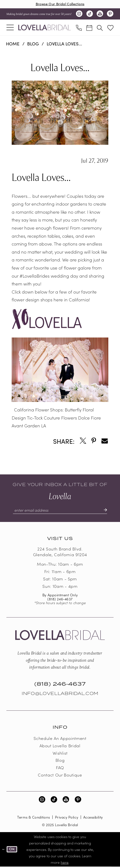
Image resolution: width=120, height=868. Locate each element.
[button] (10, 28)
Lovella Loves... (64, 44)
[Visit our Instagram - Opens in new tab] (79, 14)
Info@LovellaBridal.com (60, 695)
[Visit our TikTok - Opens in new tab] (90, 14)
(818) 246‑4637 (60, 600)
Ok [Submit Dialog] (13, 851)
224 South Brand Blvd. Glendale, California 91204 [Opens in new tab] (60, 553)
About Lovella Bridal (60, 747)
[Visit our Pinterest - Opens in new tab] (110, 14)
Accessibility (93, 818)
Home (13, 44)
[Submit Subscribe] (107, 511)
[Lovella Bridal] (45, 28)
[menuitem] (10, 28)
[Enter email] (60, 511)
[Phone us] (79, 28)
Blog (33, 44)
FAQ (60, 769)
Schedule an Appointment (60, 739)
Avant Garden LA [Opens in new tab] (29, 426)
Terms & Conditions (33, 818)
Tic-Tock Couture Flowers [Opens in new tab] (52, 418)
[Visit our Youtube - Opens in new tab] (100, 14)
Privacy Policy (67, 818)
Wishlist (60, 754)
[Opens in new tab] (83, 442)
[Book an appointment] (89, 28)
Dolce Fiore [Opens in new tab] (90, 418)
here (65, 864)
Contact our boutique (60, 776)
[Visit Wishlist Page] (110, 28)
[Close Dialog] (4, 851)
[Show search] (100, 28)
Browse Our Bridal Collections (60, 4)
